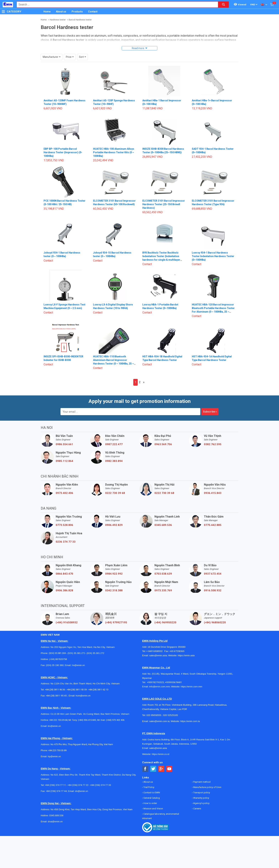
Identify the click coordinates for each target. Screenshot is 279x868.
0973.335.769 (163, 584)
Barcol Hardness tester (80, 20)
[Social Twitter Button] (153, 762)
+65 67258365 (177, 645)
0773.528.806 (64, 518)
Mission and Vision (153, 802)
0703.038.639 (163, 567)
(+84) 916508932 (67, 616)
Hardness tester (58, 20)
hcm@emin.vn (83, 689)
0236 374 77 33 (66, 535)
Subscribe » (210, 405)
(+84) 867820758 (58, 653)
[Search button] (223, 5)
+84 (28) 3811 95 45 (56, 689)
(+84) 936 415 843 (87, 713)
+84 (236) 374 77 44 (56, 785)
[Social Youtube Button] (169, 762)
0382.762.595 (213, 438)
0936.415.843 (213, 486)
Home (47, 12)
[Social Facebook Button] (145, 762)
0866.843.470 (64, 567)
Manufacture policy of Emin (207, 781)
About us (61, 12)
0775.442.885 (213, 518)
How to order (150, 797)
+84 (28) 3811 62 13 (98, 683)
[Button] (3, 12)
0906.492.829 (114, 518)
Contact (93, 12)
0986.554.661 (64, 438)
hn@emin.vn (78, 659)
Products (77, 12)
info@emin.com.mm (160, 680)
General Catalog (151, 791)
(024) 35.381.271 (76, 647)
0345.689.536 (163, 518)
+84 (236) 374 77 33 (101, 778)
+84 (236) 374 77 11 (55, 778)
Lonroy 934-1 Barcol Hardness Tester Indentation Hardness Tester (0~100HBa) (213, 250)
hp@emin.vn (54, 750)
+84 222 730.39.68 (58, 713)
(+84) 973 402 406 (115, 713)
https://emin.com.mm (192, 680)
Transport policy (201, 786)
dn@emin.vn (82, 785)
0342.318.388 (114, 584)
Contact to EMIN (151, 786)
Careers (197, 802)
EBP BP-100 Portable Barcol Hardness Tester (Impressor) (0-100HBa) (63, 146)
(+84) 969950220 (165, 616)
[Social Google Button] (161, 762)
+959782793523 (155, 676)
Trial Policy (149, 781)
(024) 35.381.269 (57, 647)
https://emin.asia (186, 649)
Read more (138, 48)
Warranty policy (201, 791)
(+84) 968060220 (215, 616)
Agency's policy (201, 797)
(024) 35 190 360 (55, 659)
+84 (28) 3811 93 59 (77, 683)
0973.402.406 (64, 486)
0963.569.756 (163, 438)
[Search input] (115, 5)
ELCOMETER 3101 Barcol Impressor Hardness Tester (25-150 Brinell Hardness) (164, 198)
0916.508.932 (213, 584)
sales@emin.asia (158, 649)
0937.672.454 (213, 567)
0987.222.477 (114, 438)
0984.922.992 (114, 567)
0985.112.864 (64, 454)
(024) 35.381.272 (95, 647)
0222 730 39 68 (115, 486)
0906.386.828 (64, 584)
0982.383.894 (114, 454)
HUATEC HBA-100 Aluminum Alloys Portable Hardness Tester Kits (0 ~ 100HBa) (114, 146)
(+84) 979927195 (116, 616)
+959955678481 (173, 676)
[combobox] (115, 5)
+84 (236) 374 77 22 (78, 778)
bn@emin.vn (54, 719)
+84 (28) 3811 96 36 (55, 683)
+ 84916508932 (155, 645)
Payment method (202, 775)
